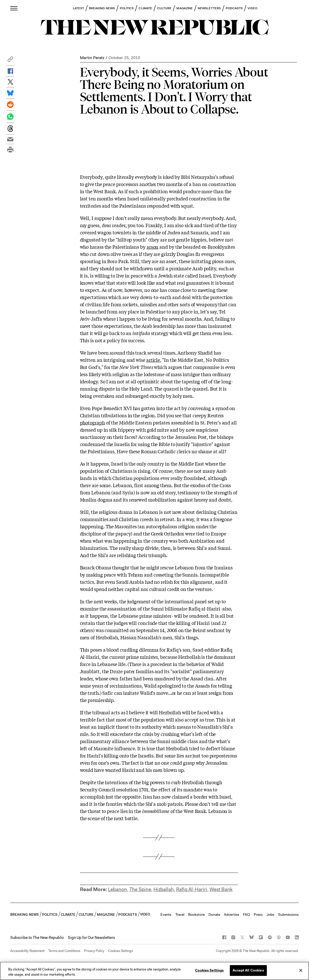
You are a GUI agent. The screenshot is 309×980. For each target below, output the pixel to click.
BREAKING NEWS (102, 8)
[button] (10, 61)
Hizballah (164, 889)
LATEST (78, 8)
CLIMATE (145, 8)
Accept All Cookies (248, 970)
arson (153, 247)
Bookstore (196, 914)
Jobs (270, 914)
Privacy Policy (94, 951)
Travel (180, 914)
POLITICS (127, 8)
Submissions (288, 914)
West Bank (221, 889)
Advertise (231, 914)
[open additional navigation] (14, 8)
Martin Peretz (92, 58)
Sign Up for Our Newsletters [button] (91, 938)
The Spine (140, 889)
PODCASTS (234, 8)
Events (166, 914)
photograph (92, 422)
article (153, 360)
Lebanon (117, 889)
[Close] (301, 970)
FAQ (246, 914)
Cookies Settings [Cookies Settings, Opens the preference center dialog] (209, 970)
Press (258, 914)
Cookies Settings (121, 951)
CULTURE (164, 8)
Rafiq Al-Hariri (192, 889)
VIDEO (252, 8)
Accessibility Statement (27, 951)
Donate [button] (214, 914)
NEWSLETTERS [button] (209, 8)
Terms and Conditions (64, 951)
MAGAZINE (185, 8)
